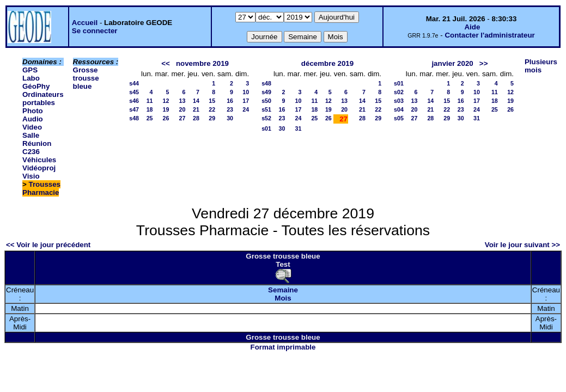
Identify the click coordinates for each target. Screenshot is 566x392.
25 (150, 118)
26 (166, 118)
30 (230, 118)
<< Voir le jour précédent (48, 245)
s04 (399, 109)
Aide (472, 27)
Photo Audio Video (33, 119)
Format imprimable (283, 347)
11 (150, 101)
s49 (266, 92)
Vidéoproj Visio (39, 172)
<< (166, 63)
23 (230, 109)
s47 (134, 109)
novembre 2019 (202, 63)
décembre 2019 (327, 63)
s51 (266, 109)
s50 (266, 101)
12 (166, 101)
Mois (283, 298)
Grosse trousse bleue (86, 78)
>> (484, 63)
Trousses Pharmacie (41, 188)
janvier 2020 (452, 63)
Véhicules (39, 160)
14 (196, 101)
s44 (134, 83)
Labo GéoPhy (36, 82)
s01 (266, 128)
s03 (399, 101)
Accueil (85, 23)
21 (196, 109)
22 (212, 109)
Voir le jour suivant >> (522, 245)
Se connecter (95, 31)
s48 (134, 118)
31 (299, 128)
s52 (266, 118)
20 (182, 109)
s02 (399, 92)
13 (182, 101)
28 (196, 118)
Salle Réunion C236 (37, 143)
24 (246, 109)
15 (212, 101)
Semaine (283, 290)
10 (246, 92)
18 (150, 109)
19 (166, 109)
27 (182, 118)
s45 (134, 92)
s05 (399, 118)
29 (212, 118)
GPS (30, 70)
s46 (134, 101)
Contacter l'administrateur (489, 35)
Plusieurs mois (541, 66)
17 (246, 101)
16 (230, 101)
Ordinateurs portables (43, 99)
